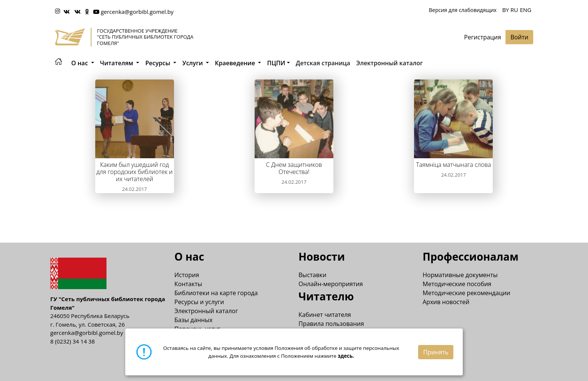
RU (514, 10)
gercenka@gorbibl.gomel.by (137, 12)
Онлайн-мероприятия (331, 284)
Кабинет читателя (325, 315)
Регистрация (483, 37)
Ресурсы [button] (158, 63)
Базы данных (193, 320)
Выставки (312, 275)
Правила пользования (331, 324)
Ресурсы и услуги (199, 302)
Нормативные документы (460, 275)
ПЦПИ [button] (276, 63)
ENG (526, 10)
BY (505, 10)
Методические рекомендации (466, 293)
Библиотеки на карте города (216, 293)
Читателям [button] (118, 63)
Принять (436, 352)
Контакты (188, 284)
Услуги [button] (193, 63)
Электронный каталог (390, 63)
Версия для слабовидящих (463, 10)
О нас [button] (80, 63)
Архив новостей (446, 302)
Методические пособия (457, 284)
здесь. (346, 356)
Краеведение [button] (236, 63)
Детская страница (323, 63)
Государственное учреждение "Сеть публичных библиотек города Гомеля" (145, 37)
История (187, 275)
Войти (519, 37)
